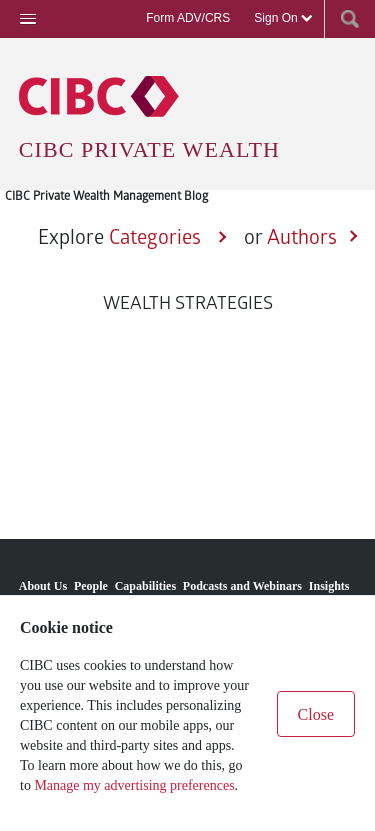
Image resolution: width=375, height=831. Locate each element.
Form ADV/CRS (188, 18)
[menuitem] (43, 579)
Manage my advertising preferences (134, 785)
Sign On (283, 18)
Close (316, 714)
